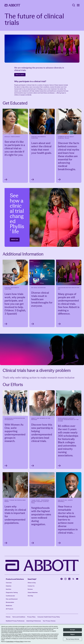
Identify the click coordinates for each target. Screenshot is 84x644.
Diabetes (9, 586)
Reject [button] (73, 634)
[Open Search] (74, 5)
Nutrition (9, 589)
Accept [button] (73, 630)
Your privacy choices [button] (73, 639)
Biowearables (10, 602)
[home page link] (12, 5)
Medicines (9, 606)
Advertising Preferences (34, 621)
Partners (30, 589)
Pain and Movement (12, 599)
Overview (9, 583)
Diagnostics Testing (12, 593)
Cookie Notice (10, 642)
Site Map (30, 596)
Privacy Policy (31, 617)
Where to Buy (32, 583)
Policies (8, 617)
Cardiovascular (10, 596)
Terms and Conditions (19, 617)
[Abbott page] (62, 579)
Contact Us (31, 586)
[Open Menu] (78, 5)
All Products (10, 609)
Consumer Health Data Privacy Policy (49, 617)
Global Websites (33, 593)
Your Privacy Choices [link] (49, 621)
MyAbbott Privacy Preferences (15, 621)
